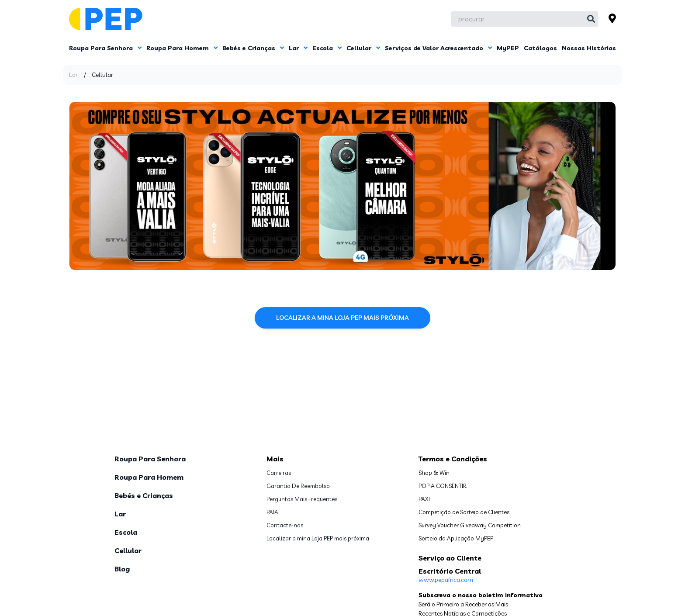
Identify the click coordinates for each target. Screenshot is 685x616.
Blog (122, 569)
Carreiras (279, 473)
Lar (298, 48)
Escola (327, 48)
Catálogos (540, 48)
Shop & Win (434, 473)
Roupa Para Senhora (105, 48)
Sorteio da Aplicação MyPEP (456, 538)
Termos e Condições (453, 459)
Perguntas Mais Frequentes (302, 499)
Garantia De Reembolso (298, 486)
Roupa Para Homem (182, 48)
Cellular (363, 48)
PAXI (424, 499)
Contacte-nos (285, 525)
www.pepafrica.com (446, 580)
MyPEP (508, 48)
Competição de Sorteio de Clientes (464, 512)
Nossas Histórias (589, 48)
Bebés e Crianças (253, 48)
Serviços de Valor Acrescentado (438, 48)
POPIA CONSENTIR (443, 486)
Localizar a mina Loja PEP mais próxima (342, 318)
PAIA (272, 512)
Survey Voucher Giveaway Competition (470, 525)
